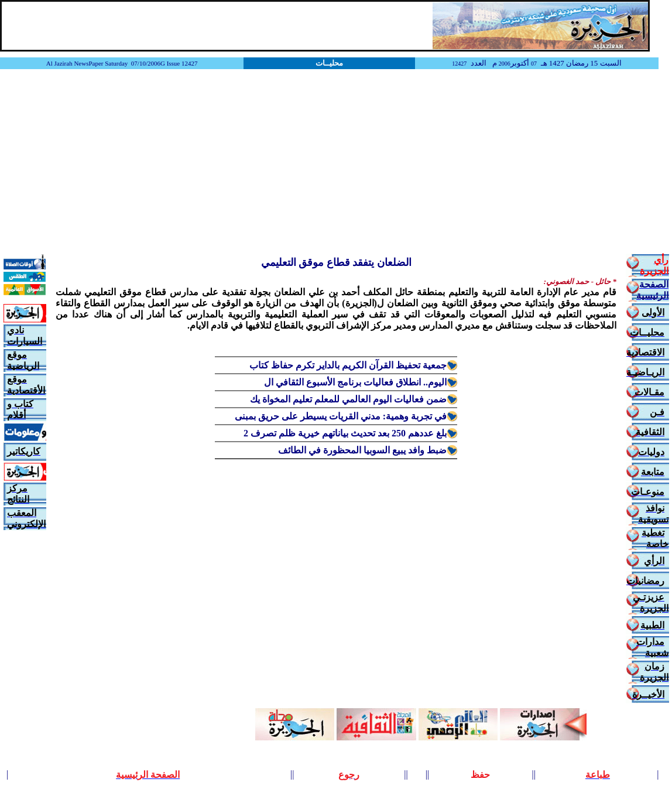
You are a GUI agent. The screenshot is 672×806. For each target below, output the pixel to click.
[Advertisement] (336, 163)
